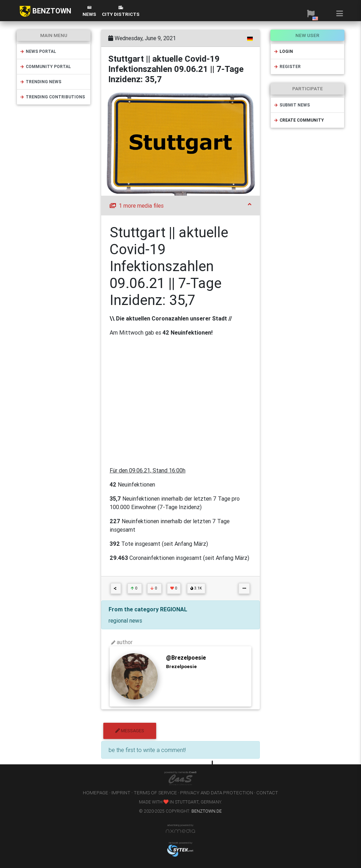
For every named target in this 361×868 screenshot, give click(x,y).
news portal (38, 51)
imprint (121, 793)
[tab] (180, 206)
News (89, 11)
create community (299, 120)
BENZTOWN (45, 11)
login (283, 51)
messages (130, 731)
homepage (96, 793)
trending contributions (52, 97)
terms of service (155, 793)
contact (267, 793)
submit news (292, 105)
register (287, 66)
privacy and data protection (217, 793)
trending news (41, 82)
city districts (121, 11)
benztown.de (207, 811)
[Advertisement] (180, 401)
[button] (311, 13)
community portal (45, 66)
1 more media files (180, 205)
